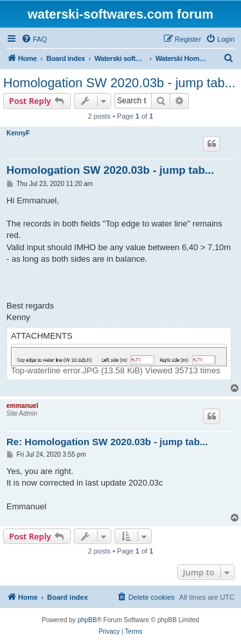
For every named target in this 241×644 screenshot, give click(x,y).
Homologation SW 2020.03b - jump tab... (119, 83)
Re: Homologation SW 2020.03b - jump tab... (107, 442)
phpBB (87, 620)
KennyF (18, 133)
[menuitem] (34, 39)
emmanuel (22, 406)
